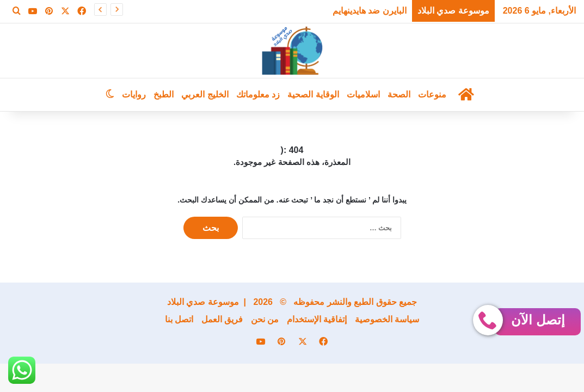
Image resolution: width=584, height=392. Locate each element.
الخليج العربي (205, 94)
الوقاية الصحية (313, 94)
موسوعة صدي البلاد (203, 302)
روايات (134, 94)
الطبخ (164, 94)
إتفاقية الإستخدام (317, 319)
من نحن (265, 319)
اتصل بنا (179, 319)
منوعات (432, 94)
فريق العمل (222, 319)
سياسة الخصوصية (387, 319)
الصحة (399, 94)
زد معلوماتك (258, 94)
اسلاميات (363, 94)
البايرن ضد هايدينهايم (370, 11)
